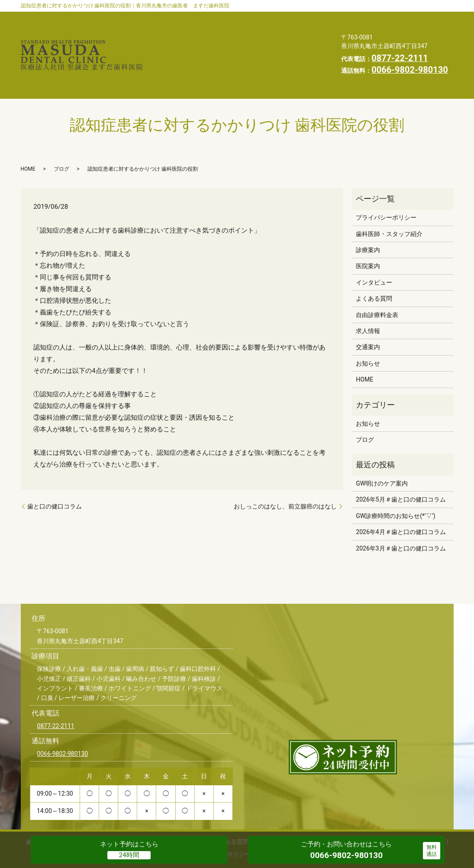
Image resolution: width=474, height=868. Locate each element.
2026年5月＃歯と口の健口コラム (401, 466)
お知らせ (215, 45)
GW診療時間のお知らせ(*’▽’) (395, 483)
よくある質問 (234, 31)
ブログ (61, 136)
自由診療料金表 (295, 31)
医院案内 (304, 18)
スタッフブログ (269, 45)
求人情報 (291, 58)
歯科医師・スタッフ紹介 (193, 18)
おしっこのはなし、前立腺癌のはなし (285, 473)
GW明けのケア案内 (382, 450)
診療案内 (260, 18)
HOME (167, 58)
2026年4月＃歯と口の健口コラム (401, 499)
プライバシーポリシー (227, 58)
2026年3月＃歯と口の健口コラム (401, 515)
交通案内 (171, 45)
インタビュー (177, 31)
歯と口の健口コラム (55, 473)
